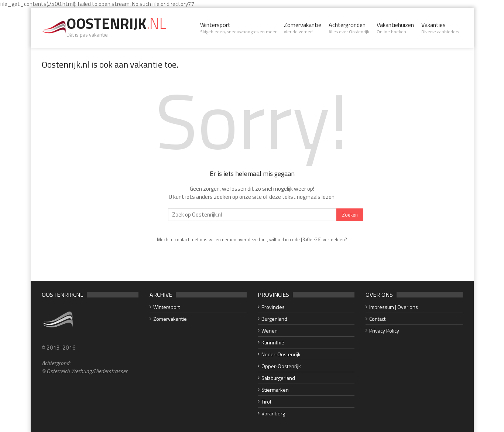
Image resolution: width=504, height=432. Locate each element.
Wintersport (238, 28)
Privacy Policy (384, 331)
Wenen (270, 331)
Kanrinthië (273, 342)
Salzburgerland (278, 378)
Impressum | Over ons (394, 307)
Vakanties (440, 28)
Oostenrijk (116, 23)
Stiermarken (275, 390)
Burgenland (274, 319)
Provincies (273, 307)
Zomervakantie (303, 28)
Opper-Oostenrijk (281, 366)
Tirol (266, 402)
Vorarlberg (273, 413)
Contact (377, 319)
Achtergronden (349, 28)
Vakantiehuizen (395, 28)
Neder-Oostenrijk (281, 354)
